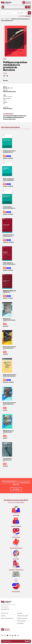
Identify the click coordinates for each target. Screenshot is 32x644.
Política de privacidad (22, 618)
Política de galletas (21, 621)
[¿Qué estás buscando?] (9, 13)
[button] (29, 7)
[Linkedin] (13, 635)
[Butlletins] (15, 635)
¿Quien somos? (5, 613)
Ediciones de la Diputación (7, 618)
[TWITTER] (5, 635)
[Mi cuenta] (26, 7)
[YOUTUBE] (7, 635)
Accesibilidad (20, 623)
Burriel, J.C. (6, 88)
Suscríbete (16, 489)
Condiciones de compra (23, 616)
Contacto (3, 616)
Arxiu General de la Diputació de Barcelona (15, 116)
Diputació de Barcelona (9, 91)
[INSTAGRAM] (10, 635)
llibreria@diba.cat (5, 609)
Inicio (2, 19)
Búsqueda (24, 16)
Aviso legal (20, 613)
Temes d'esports (8, 109)
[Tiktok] (18, 635)
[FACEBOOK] (2, 635)
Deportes (6, 81)
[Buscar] (29, 13)
